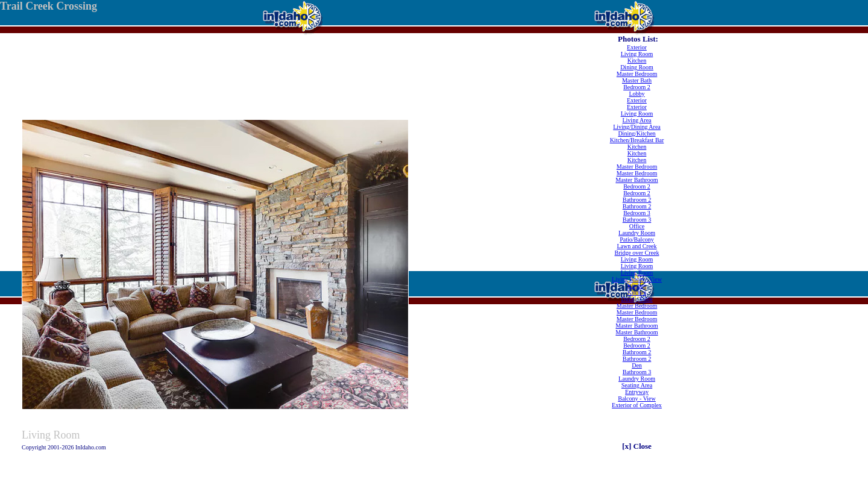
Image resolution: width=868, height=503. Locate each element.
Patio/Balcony (637, 239)
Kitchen (637, 61)
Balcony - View (637, 398)
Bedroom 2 (637, 87)
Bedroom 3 (637, 213)
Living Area (637, 120)
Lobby (637, 94)
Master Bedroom (637, 74)
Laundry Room (637, 233)
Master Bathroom (637, 180)
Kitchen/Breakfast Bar (637, 140)
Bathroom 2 (637, 200)
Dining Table (637, 299)
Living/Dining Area (637, 127)
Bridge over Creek (637, 253)
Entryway (637, 392)
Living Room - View (637, 279)
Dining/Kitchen (637, 133)
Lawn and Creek (637, 246)
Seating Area (637, 385)
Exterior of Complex (637, 405)
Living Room (637, 54)
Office (637, 226)
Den (637, 365)
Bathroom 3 (637, 220)
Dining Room (637, 67)
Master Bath (637, 80)
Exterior (637, 47)
